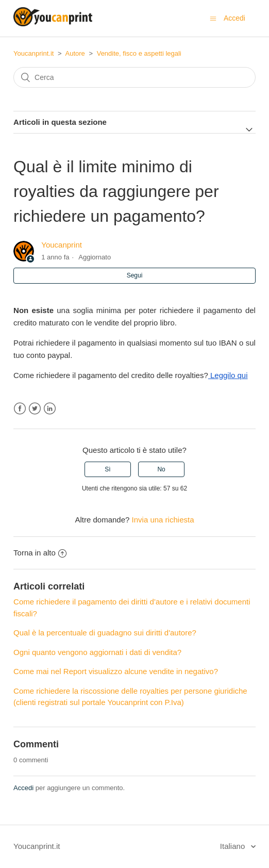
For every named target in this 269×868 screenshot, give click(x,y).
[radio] (108, 469)
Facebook (20, 409)
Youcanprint (62, 245)
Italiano (234, 846)
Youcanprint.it (33, 53)
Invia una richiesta (163, 520)
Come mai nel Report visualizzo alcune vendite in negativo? (116, 671)
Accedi (23, 788)
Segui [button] (135, 275)
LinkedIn (50, 409)
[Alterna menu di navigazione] (213, 18)
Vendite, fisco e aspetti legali (139, 53)
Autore (75, 53)
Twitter (35, 409)
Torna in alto (40, 553)
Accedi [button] (234, 18)
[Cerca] (134, 77)
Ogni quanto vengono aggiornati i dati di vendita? (97, 652)
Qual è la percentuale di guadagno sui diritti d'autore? (105, 633)
